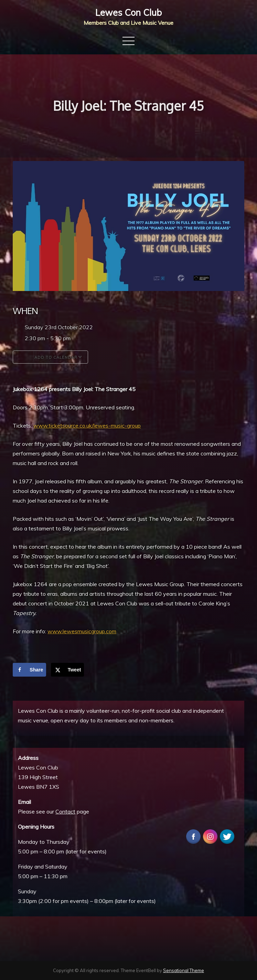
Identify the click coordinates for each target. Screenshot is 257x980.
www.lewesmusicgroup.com (82, 631)
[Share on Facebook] (29, 670)
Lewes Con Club (128, 13)
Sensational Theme (184, 970)
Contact (65, 811)
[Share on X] (68, 670)
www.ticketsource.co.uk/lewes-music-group (87, 426)
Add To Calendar (50, 357)
